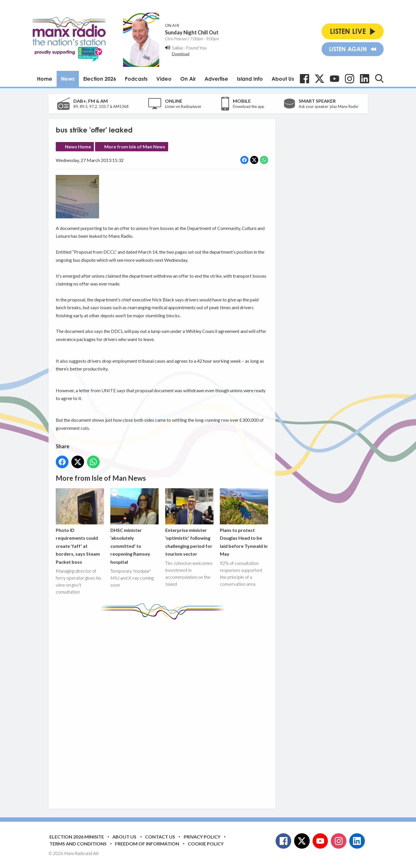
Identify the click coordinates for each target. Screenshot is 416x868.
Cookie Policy (206, 844)
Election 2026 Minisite (77, 837)
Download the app (249, 106)
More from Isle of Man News (135, 146)
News (68, 79)
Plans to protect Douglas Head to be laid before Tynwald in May (244, 522)
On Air (188, 79)
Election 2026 (100, 79)
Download (181, 54)
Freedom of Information (147, 844)
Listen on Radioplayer (183, 106)
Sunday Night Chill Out (192, 32)
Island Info (250, 79)
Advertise (216, 79)
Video (164, 79)
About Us (283, 79)
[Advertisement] (164, 710)
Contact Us (160, 837)
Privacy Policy (202, 837)
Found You (196, 48)
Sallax (177, 48)
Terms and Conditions (78, 844)
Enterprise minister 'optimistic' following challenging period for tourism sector (189, 522)
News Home (78, 146)
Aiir (96, 853)
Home (45, 79)
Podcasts (136, 79)
